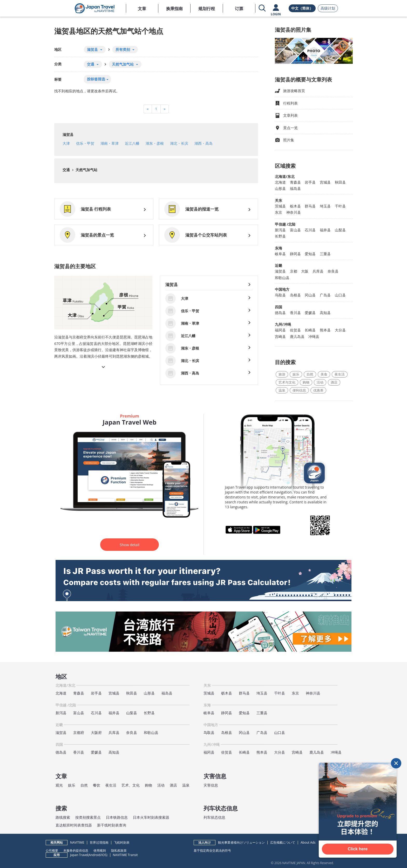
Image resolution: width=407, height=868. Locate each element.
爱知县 (310, 254)
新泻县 (280, 230)
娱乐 (296, 374)
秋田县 (340, 182)
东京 (279, 212)
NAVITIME (77, 842)
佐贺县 (295, 330)
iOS (104, 855)
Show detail (129, 545)
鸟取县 (280, 295)
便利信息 (299, 390)
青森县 (295, 182)
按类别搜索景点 (88, 817)
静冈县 (295, 254)
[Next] (165, 109)
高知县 (325, 313)
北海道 (280, 182)
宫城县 (325, 182)
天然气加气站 (86, 170)
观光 (59, 785)
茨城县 (280, 206)
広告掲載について (283, 842)
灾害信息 (211, 785)
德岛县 (280, 313)
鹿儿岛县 (297, 336)
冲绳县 (314, 336)
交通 (66, 170)
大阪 (305, 271)
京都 (294, 271)
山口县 (340, 295)
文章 (142, 9)
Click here (358, 849)
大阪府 (96, 732)
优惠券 (318, 390)
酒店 (334, 382)
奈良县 (333, 271)
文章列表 (286, 116)
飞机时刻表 (122, 842)
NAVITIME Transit (125, 855)
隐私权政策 (119, 850)
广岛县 (325, 295)
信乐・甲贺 (85, 143)
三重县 (325, 254)
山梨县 (340, 230)
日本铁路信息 (117, 817)
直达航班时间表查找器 (74, 825)
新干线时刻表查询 (112, 825)
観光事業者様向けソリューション (241, 842)
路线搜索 (63, 817)
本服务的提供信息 (76, 850)
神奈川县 (294, 212)
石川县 (310, 230)
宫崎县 (280, 336)
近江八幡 (132, 143)
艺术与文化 (287, 382)
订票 (239, 9)
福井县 (325, 230)
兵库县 (318, 271)
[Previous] (148, 109)
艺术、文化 (131, 785)
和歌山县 (282, 278)
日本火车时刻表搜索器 (151, 817)
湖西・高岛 (203, 143)
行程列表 (286, 103)
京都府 (79, 732)
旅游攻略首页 (290, 91)
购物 (306, 382)
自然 (310, 374)
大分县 (340, 330)
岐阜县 (280, 254)
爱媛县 (310, 313)
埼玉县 (325, 206)
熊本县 (325, 330)
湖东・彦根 (155, 143)
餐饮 (97, 785)
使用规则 (100, 850)
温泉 (282, 390)
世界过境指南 (99, 842)
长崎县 (310, 330)
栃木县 (295, 206)
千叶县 (340, 206)
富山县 (295, 230)
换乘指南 (174, 9)
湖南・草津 (110, 143)
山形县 (280, 188)
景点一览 (286, 128)
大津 (66, 143)
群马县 (310, 206)
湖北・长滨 (179, 143)
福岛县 (295, 188)
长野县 (280, 236)
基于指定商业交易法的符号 (212, 850)
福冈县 (280, 330)
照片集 (284, 140)
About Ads (308, 842)
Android (95, 855)
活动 (320, 382)
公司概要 (52, 850)
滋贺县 (68, 134)
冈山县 (310, 295)
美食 (324, 374)
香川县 (295, 313)
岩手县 (310, 182)
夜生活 (340, 374)
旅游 (282, 374)
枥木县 (227, 693)
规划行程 (207, 9)
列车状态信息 (214, 817)
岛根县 (295, 295)
